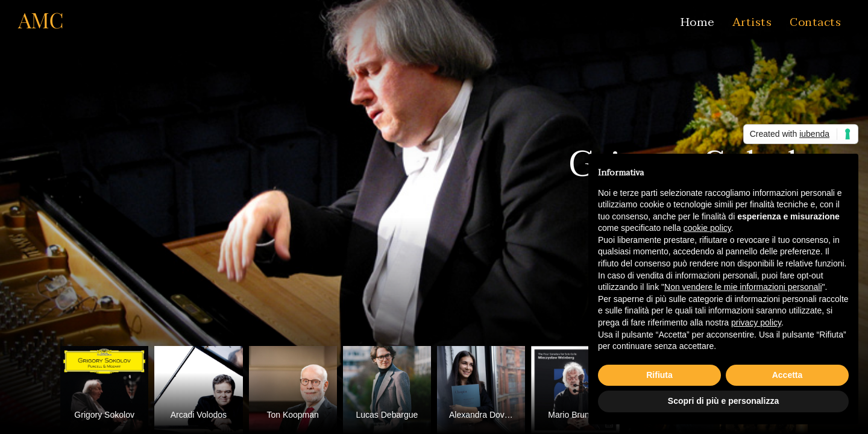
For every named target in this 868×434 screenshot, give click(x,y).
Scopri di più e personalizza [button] (723, 401)
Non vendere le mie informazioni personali (743, 287)
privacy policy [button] (756, 322)
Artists (752, 22)
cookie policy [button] (707, 228)
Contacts (815, 22)
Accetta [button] (788, 375)
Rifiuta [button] (659, 375)
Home (697, 22)
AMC (41, 20)
